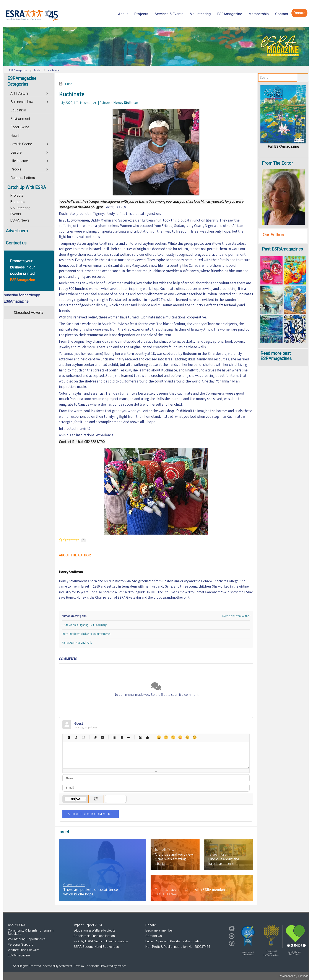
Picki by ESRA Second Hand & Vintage (101, 941)
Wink (194, 737)
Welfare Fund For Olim (24, 950)
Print (68, 84)
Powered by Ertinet (293, 976)
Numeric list (121, 737)
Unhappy (187, 737)
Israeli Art (217, 854)
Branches (18, 202)
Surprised (173, 737)
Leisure (16, 153)
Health (15, 136)
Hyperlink (95, 737)
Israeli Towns (167, 850)
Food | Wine (20, 127)
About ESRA (17, 925)
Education (18, 110)
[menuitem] (123, 14)
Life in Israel (83, 103)
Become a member (159, 930)
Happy (159, 737)
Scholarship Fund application (94, 936)
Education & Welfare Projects (94, 930)
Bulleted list (114, 737)
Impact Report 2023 (88, 925)
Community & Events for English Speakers (31, 932)
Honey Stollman (126, 103)
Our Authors (274, 235)
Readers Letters (23, 178)
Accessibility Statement (58, 966)
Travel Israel (166, 894)
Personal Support (20, 945)
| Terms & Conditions (86, 966)
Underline (83, 737)
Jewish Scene (21, 144)
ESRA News (20, 220)
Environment (20, 119)
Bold (69, 737)
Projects (17, 195)
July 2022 (66, 103)
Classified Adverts (29, 312)
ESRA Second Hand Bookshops (96, 947)
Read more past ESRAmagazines (276, 356)
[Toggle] (48, 93)
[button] (248, 936)
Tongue (180, 737)
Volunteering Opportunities (27, 939)
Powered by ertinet (113, 966)
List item (128, 737)
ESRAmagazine (19, 955)
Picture (102, 737)
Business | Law (22, 102)
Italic (76, 737)
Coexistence (74, 885)
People (16, 169)
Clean (147, 737)
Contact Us (154, 936)
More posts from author (236, 616)
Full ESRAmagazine (283, 147)
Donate (151, 925)
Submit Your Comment (91, 814)
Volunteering (20, 208)
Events (16, 214)
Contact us (16, 243)
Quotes (140, 737)
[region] (156, 46)
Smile (166, 737)
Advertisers (17, 231)
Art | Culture (102, 103)
